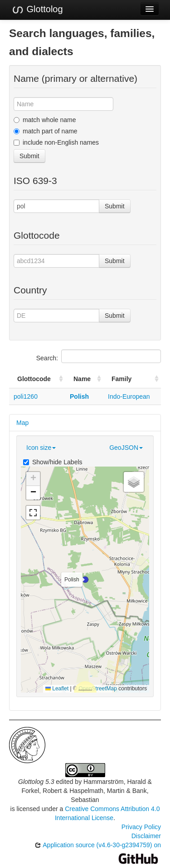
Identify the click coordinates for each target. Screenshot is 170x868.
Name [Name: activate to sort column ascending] (82, 379)
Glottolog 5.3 (36, 782)
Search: (99, 356)
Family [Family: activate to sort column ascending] (121, 379)
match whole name (45, 120)
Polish (79, 396)
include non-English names (56, 142)
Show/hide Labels (53, 462)
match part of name (46, 131)
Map (22, 423)
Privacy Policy (141, 827)
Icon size (41, 448)
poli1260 (26, 396)
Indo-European (129, 396)
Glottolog (37, 9)
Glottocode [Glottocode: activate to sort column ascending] (34, 379)
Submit (29, 156)
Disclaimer (146, 836)
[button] (85, 580)
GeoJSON (126, 448)
